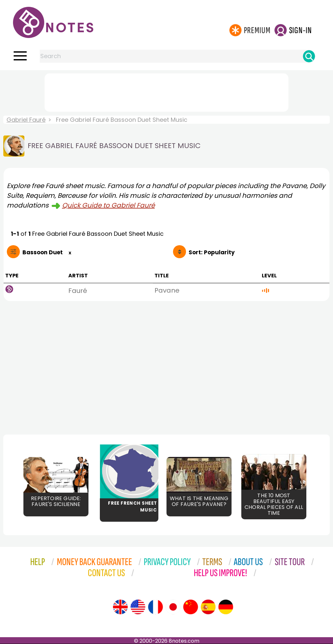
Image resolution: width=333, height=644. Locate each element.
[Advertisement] (166, 91)
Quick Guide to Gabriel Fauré (108, 205)
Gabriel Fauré (26, 120)
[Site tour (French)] (155, 607)
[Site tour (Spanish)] (208, 607)
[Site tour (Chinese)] (191, 607)
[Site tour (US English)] (138, 607)
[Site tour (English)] (120, 607)
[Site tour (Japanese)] (173, 607)
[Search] (309, 56)
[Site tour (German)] (226, 607)
